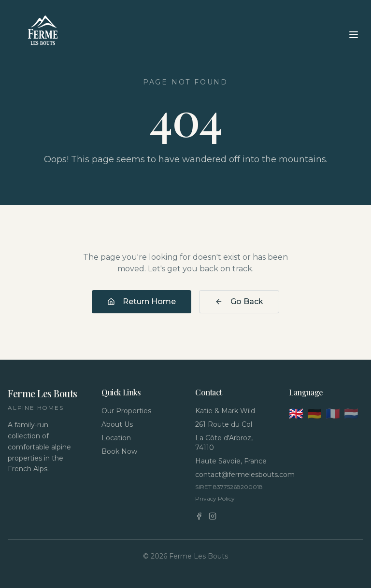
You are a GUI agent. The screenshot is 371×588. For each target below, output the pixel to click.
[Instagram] (213, 516)
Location (116, 438)
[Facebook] (199, 516)
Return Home (142, 301)
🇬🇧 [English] (296, 413)
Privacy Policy (215, 498)
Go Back (239, 301)
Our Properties (126, 411)
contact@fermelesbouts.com (232, 475)
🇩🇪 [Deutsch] (314, 413)
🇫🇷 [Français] (333, 413)
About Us (117, 424)
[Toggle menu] (354, 35)
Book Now (119, 451)
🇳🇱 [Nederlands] (351, 413)
